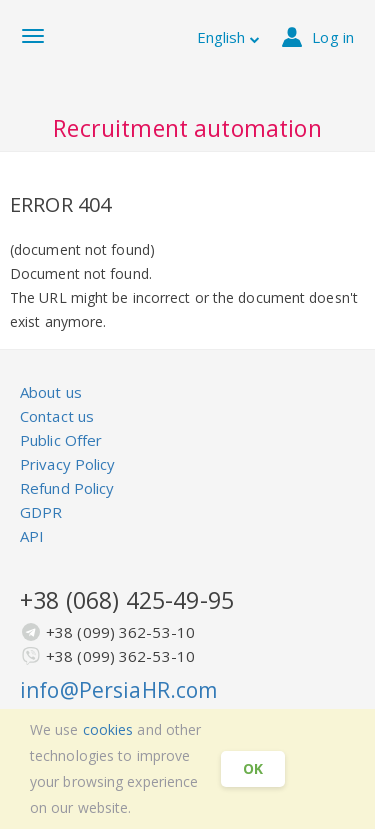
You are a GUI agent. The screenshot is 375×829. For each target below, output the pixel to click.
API (32, 536)
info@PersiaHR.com (119, 690)
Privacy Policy (67, 464)
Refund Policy (67, 488)
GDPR (41, 512)
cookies (108, 729)
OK (253, 768)
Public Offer (61, 440)
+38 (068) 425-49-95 (127, 600)
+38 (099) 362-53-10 (120, 632)
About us (51, 392)
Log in (318, 37)
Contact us (57, 416)
